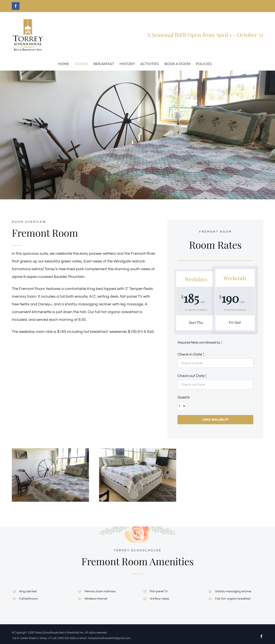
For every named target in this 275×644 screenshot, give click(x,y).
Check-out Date (192, 376)
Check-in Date (191, 354)
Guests (184, 397)
